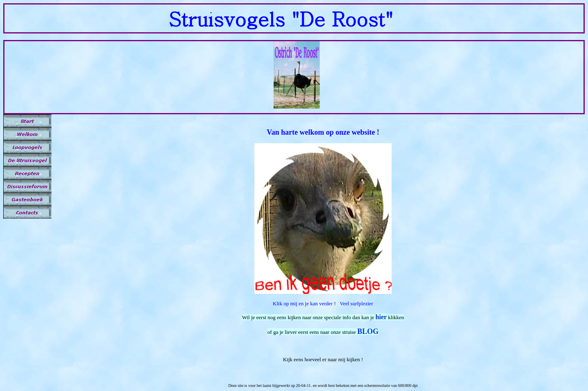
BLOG (368, 331)
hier (381, 317)
